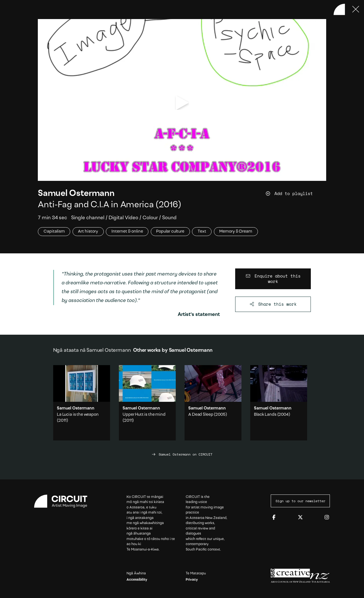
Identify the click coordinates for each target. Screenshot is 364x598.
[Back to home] (339, 9)
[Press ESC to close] (356, 9)
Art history (88, 232)
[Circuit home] (64, 501)
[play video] (182, 103)
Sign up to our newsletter (300, 501)
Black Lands (265, 415)
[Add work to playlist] (296, 194)
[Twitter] (300, 518)
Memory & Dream (236, 232)
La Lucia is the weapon (78, 415)
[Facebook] (274, 518)
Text (202, 232)
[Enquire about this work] (273, 279)
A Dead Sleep (201, 415)
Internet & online (127, 232)
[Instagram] (327, 518)
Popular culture (170, 232)
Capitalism (54, 232)
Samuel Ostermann (76, 194)
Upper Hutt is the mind (144, 415)
